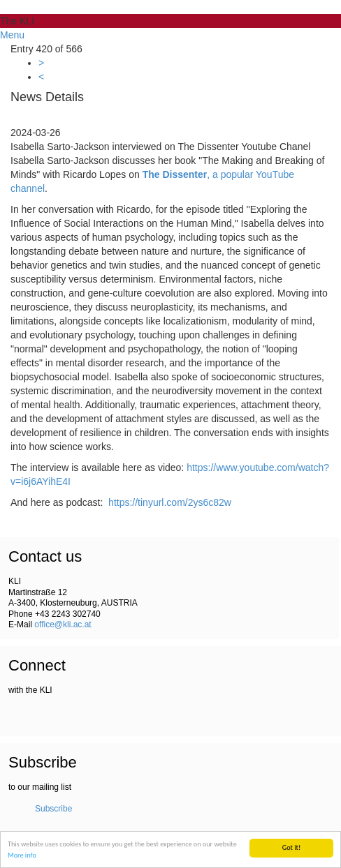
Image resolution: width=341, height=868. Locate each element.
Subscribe (53, 809)
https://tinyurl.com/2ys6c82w (170, 502)
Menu (12, 35)
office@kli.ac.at (63, 624)
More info (22, 855)
